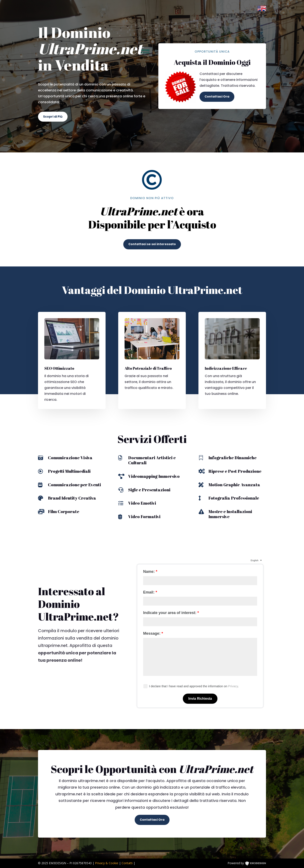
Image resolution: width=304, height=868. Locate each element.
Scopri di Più (53, 117)
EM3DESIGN (258, 864)
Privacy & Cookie (107, 863)
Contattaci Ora (217, 96)
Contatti (127, 863)
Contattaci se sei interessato (152, 244)
